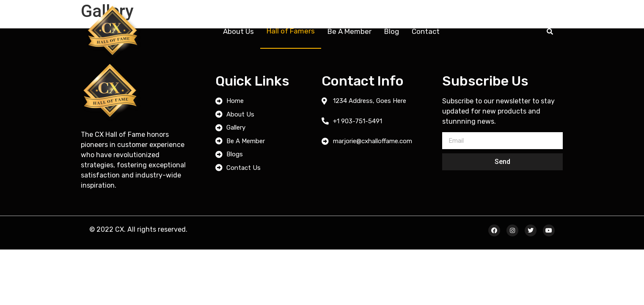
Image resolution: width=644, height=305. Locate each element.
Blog (392, 31)
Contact (426, 31)
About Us (238, 31)
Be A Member (350, 31)
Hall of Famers (291, 31)
